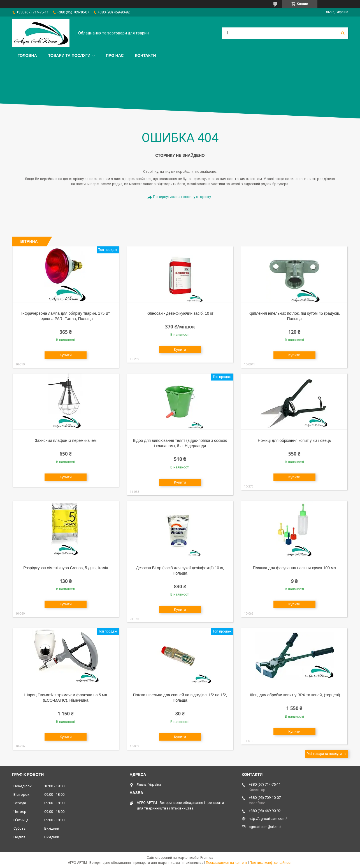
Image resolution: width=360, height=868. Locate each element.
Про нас (115, 55)
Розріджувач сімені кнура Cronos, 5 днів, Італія (66, 568)
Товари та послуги (69, 55)
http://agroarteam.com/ (268, 819)
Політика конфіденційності (271, 863)
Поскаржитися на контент (227, 863)
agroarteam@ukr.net (265, 827)
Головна (27, 55)
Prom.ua (207, 858)
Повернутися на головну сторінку (182, 197)
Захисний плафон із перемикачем (66, 440)
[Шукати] (343, 33)
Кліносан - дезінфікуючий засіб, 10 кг (180, 313)
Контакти (146, 55)
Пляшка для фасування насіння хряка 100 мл (294, 568)
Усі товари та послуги (324, 754)
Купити (66, 355)
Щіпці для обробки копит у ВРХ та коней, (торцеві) (294, 695)
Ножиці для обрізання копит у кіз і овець (294, 440)
